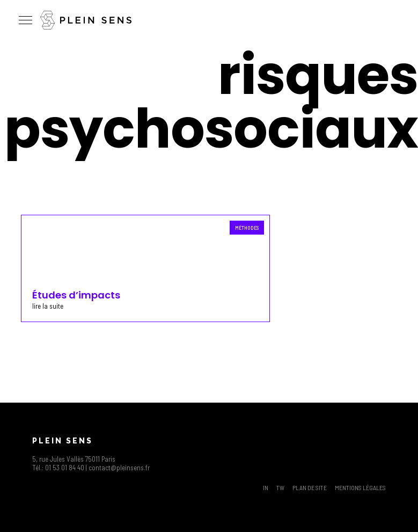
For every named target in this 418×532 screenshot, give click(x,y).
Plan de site (310, 487)
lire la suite (48, 306)
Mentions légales (360, 487)
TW (280, 487)
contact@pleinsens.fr (119, 468)
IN (266, 487)
